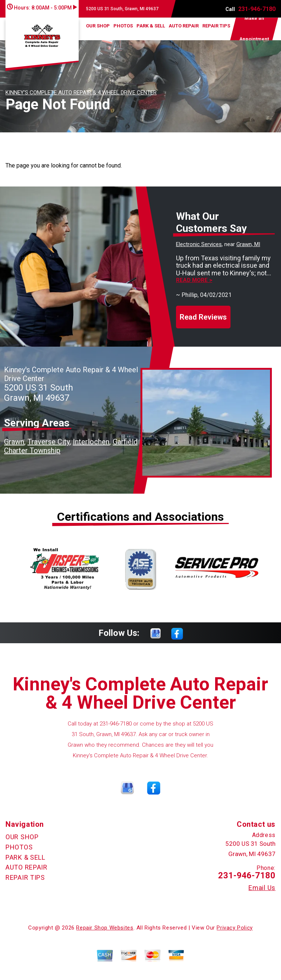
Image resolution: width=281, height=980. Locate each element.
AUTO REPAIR (184, 26)
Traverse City (48, 442)
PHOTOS (123, 26)
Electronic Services (199, 244)
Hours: (42, 8)
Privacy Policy (235, 928)
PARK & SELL (151, 26)
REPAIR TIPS (216, 26)
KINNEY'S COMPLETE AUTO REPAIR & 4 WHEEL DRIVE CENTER (81, 93)
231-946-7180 (257, 9)
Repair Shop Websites (105, 928)
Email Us (262, 888)
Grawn (14, 442)
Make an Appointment (254, 29)
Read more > (194, 280)
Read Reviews (203, 317)
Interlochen (91, 442)
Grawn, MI (248, 244)
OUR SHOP (98, 26)
